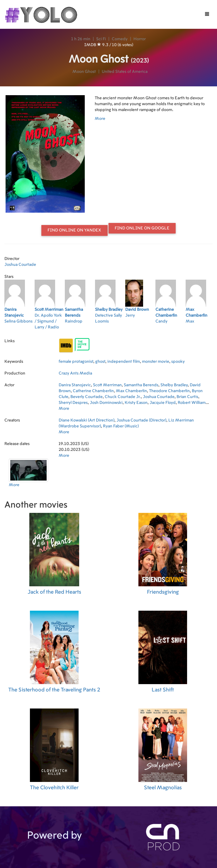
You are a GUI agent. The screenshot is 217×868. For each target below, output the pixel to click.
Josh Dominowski (106, 403)
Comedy (120, 39)
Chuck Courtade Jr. (123, 397)
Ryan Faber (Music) (121, 426)
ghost (100, 362)
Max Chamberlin (131, 391)
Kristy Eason (136, 403)
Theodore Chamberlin (169, 391)
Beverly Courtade (87, 397)
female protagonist (76, 362)
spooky (178, 362)
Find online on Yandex (74, 230)
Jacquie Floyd (163, 403)
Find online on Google (142, 228)
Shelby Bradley (174, 385)
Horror (140, 39)
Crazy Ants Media (75, 373)
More (100, 119)
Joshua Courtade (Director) (141, 420)
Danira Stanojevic (75, 385)
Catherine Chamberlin (93, 391)
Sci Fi (101, 39)
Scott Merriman (107, 385)
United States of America (125, 72)
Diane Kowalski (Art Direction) (87, 420)
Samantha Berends (141, 385)
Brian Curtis (187, 397)
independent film (124, 362)
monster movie (156, 362)
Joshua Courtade (20, 265)
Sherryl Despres (73, 403)
